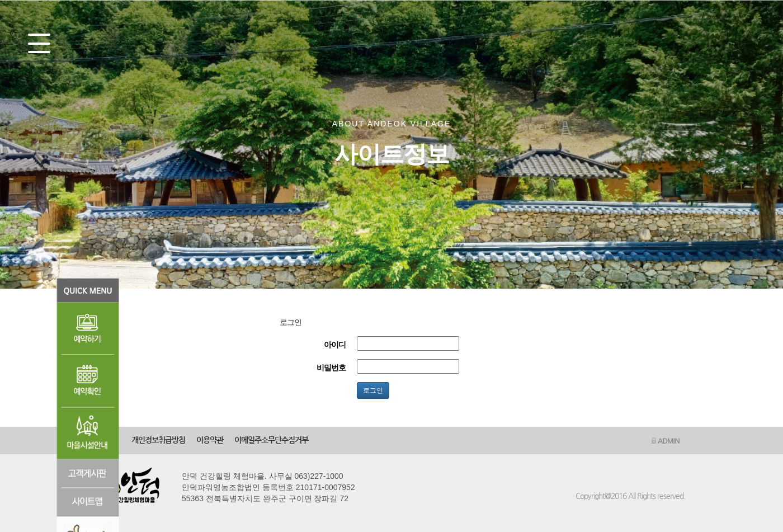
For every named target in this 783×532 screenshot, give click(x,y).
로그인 (373, 390)
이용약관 (210, 440)
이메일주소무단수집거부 (271, 440)
